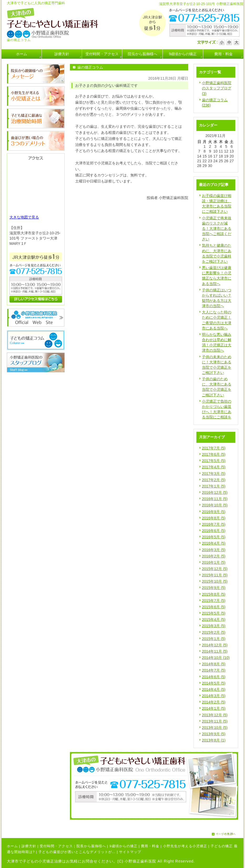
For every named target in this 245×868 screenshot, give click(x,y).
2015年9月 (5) (214, 588)
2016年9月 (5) (214, 512)
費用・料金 (150, 846)
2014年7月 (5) (214, 670)
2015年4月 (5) (214, 620)
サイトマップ (130, 852)
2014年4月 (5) (214, 689)
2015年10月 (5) (215, 581)
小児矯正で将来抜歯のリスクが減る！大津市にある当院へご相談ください (217, 229)
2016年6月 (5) (214, 531)
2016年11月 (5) (215, 499)
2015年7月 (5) (214, 601)
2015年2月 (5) (214, 632)
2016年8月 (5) (214, 518)
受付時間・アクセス (56, 846)
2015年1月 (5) (214, 639)
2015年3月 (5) (214, 626)
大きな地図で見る (24, 217)
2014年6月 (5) (214, 677)
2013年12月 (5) (215, 715)
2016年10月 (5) (215, 505)
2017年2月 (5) (214, 480)
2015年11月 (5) (215, 575)
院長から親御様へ (91, 846)
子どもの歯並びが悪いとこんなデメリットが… (77, 852)
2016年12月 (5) (215, 493)
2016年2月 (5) (214, 556)
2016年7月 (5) (214, 524)
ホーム (12, 846)
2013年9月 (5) (214, 734)
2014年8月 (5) (214, 664)
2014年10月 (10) (216, 658)
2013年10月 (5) (215, 728)
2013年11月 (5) (215, 721)
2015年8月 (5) (214, 594)
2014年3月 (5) (214, 696)
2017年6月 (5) (214, 454)
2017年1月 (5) (214, 486)
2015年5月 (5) (214, 613)
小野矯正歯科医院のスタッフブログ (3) (217, 88)
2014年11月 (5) (215, 651)
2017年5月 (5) (214, 461)
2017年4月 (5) (214, 467)
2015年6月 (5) (214, 607)
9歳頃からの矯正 (123, 846)
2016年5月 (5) (214, 537)
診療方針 (29, 846)
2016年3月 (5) (214, 550)
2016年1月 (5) (214, 562)
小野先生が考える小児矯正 (185, 846)
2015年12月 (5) (215, 569)
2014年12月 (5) (215, 645)
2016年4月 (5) (214, 543)
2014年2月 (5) (214, 702)
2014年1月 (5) (214, 708)
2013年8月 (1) (214, 740)
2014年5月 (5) (214, 683)
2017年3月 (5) (214, 474)
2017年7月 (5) (214, 448)
